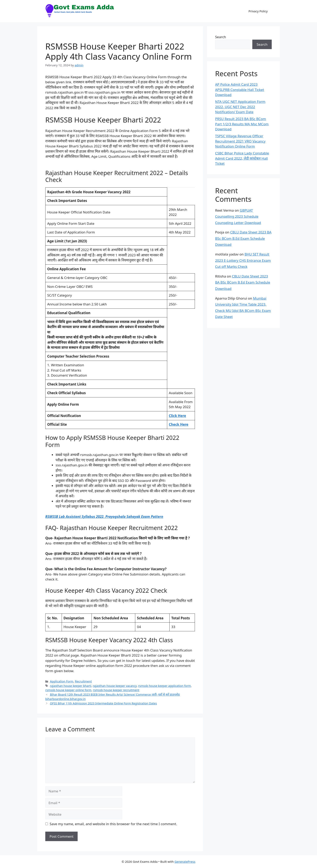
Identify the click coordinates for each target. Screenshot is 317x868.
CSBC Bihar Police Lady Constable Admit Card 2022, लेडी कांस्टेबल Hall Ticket (242, 158)
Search (221, 37)
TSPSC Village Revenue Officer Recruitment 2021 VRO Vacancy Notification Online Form (240, 141)
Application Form (62, 681)
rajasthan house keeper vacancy (115, 686)
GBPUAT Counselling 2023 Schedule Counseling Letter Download (238, 216)
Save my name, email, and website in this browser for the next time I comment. (113, 824)
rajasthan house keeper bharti (71, 686)
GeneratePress (185, 862)
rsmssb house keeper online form (68, 690)
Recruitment (83, 681)
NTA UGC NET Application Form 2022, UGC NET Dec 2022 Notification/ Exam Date (240, 107)
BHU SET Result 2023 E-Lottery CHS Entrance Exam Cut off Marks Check (243, 260)
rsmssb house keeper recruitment (116, 690)
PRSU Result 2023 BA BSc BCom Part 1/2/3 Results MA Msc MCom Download (242, 124)
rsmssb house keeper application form (164, 686)
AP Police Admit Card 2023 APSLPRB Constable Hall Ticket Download (240, 90)
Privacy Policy (258, 11)
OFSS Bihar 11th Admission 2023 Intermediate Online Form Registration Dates (103, 703)
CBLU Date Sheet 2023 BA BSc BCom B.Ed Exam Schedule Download (243, 238)
